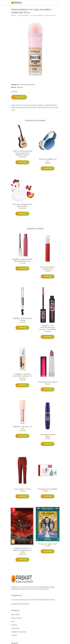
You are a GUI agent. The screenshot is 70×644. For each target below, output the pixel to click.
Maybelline (31, 85)
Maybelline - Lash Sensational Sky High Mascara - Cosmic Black (48, 327)
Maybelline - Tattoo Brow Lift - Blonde (22, 319)
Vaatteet (14, 635)
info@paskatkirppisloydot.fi (20, 604)
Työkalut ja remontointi (19, 632)
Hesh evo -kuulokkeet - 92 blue (48, 160)
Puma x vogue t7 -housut (22, 489)
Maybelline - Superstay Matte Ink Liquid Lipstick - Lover (22, 260)
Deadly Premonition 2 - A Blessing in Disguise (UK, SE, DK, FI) (22, 550)
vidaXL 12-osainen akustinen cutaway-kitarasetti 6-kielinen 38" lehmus (22, 153)
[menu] (57, 3)
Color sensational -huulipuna (48, 382)
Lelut (13, 621)
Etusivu (13, 15)
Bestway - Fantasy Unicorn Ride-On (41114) (22, 205)
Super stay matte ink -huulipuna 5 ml (48, 268)
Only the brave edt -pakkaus (48, 489)
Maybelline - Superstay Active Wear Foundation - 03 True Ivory (22, 376)
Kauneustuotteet (17, 618)
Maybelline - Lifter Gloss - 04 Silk (22, 428)
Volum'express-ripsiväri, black (48, 435)
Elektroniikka (15, 615)
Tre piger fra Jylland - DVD (48, 544)
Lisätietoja (19, 97)
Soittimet (14, 625)
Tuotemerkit (23, 85)
